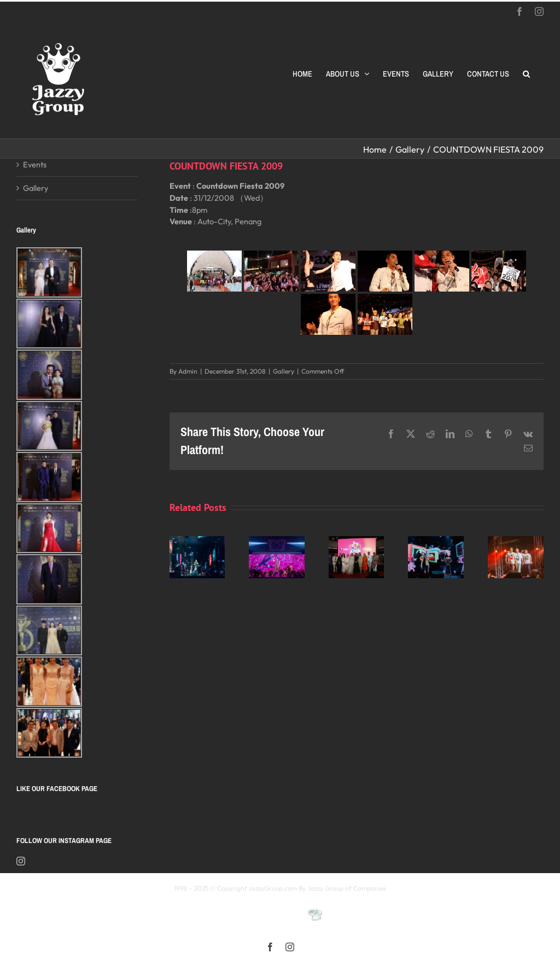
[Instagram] (21, 861)
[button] (526, 74)
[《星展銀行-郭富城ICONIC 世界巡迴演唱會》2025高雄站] (277, 541)
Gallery (284, 371)
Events (35, 164)
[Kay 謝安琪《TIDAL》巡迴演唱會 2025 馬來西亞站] (197, 541)
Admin (188, 371)
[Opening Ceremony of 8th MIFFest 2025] (357, 541)
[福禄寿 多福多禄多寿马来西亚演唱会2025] (516, 541)
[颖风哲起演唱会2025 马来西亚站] (436, 541)
